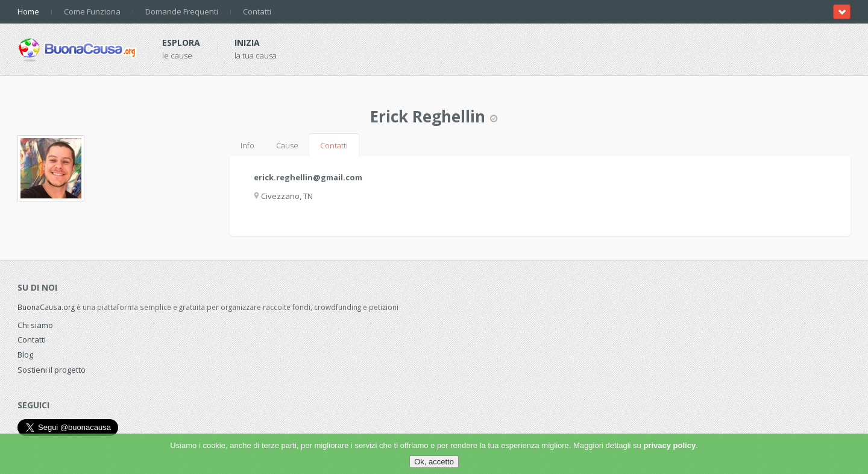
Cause (287, 145)
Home (28, 11)
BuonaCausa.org (46, 307)
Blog (25, 355)
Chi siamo (35, 325)
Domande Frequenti (182, 11)
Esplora (181, 43)
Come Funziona (92, 11)
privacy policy (669, 445)
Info (247, 145)
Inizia (247, 43)
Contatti (257, 11)
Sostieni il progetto (52, 370)
